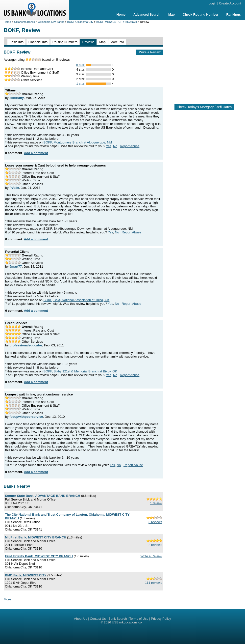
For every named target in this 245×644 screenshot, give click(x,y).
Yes (109, 146)
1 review (156, 503)
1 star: (81, 84)
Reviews (88, 42)
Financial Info (38, 42)
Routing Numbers (65, 42)
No (115, 146)
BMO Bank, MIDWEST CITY (26, 575)
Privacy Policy (161, 619)
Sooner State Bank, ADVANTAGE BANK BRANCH (43, 496)
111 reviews (154, 583)
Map (171, 14)
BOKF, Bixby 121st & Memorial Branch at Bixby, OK (80, 371)
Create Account (230, 3)
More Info (117, 42)
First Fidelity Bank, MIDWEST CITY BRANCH (39, 556)
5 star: (81, 65)
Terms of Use (139, 619)
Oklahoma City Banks (51, 22)
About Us (81, 619)
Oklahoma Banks (24, 22)
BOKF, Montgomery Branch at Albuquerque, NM (78, 142)
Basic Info (16, 42)
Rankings (233, 14)
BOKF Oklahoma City (80, 22)
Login (213, 3)
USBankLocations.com (128, 622)
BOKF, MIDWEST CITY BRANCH (117, 22)
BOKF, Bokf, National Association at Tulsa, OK (77, 300)
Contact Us (98, 619)
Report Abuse (130, 146)
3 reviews (155, 522)
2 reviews (155, 545)
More (7, 599)
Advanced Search (147, 14)
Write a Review (150, 52)
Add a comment (36, 153)
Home (121, 14)
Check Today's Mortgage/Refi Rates (204, 107)
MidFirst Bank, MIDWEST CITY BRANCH (36, 537)
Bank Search (118, 619)
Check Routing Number (200, 14)
